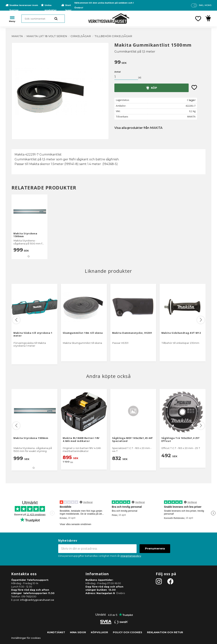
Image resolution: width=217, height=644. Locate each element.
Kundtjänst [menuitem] (56, 632)
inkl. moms (205, 5)
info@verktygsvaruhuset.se (37, 600)
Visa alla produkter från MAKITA (138, 128)
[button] (198, 19)
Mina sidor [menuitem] (78, 632)
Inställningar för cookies (26, 638)
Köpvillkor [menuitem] (99, 632)
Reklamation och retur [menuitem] (165, 632)
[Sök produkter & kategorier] (43, 19)
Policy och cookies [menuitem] (128, 632)
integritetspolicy (131, 556)
